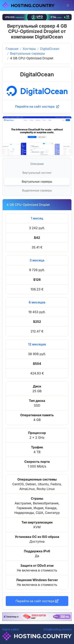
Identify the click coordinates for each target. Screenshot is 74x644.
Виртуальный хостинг (37, 173)
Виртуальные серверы (28, 53)
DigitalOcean (50, 49)
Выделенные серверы (37, 190)
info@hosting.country (58, 629)
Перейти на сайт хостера (37, 106)
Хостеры (29, 49)
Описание (37, 164)
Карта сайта (11, 629)
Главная (12, 49)
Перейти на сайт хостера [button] (37, 601)
